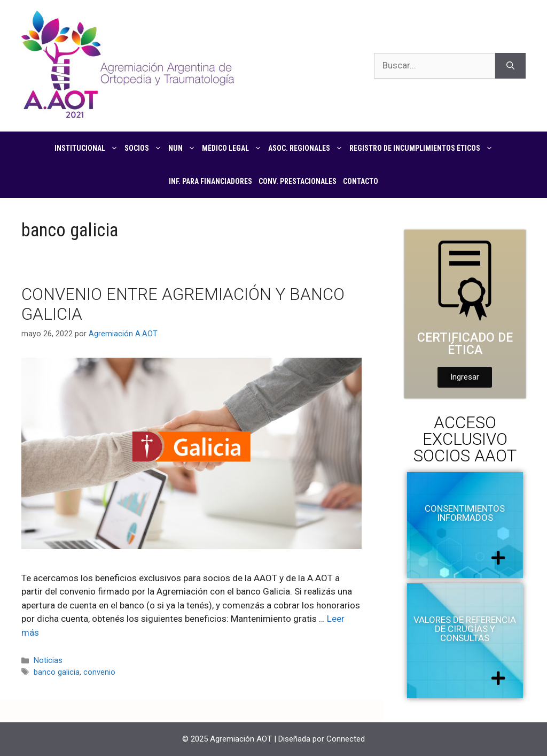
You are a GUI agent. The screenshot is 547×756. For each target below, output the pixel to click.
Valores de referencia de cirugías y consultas (465, 629)
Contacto (361, 181)
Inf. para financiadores (210, 181)
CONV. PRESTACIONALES (298, 181)
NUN (183, 148)
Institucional (88, 148)
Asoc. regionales (307, 148)
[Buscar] (510, 66)
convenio (99, 672)
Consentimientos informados (465, 513)
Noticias (48, 661)
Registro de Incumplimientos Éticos (423, 148)
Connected (346, 739)
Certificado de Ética (465, 344)
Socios (145, 148)
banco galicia (57, 672)
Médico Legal (233, 148)
